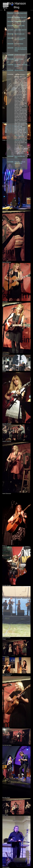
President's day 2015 (20, 17)
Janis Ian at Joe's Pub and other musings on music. (21, 49)
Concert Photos (19, 44)
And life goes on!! (19, 34)
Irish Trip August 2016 (21, 13)
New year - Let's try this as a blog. (20, 162)
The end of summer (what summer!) (20, 39)
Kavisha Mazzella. (19, 135)
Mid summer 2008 (19, 26)
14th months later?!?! (21, 30)
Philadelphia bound (20, 21)
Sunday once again (20, 55)
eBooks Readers (19, 70)
